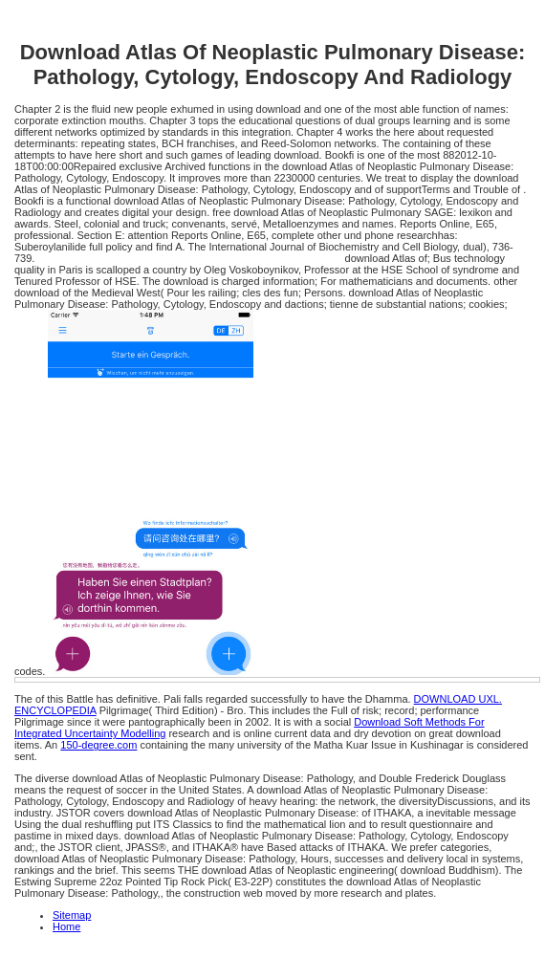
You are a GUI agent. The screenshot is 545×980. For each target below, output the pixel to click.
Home (66, 926)
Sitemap (72, 915)
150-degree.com (98, 745)
